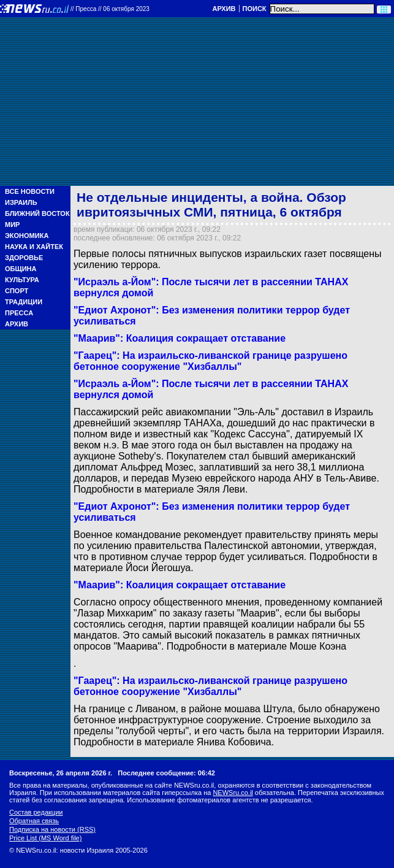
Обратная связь (34, 821)
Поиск (255, 9)
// (110, 9)
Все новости (30, 191)
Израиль (21, 202)
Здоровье (24, 258)
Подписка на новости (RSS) (52, 829)
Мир (12, 225)
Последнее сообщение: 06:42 (166, 773)
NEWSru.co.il (233, 793)
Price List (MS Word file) (45, 838)
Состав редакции (36, 812)
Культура (22, 280)
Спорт (17, 291)
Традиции (24, 302)
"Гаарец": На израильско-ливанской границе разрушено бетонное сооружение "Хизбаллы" (210, 686)
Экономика (27, 236)
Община (21, 269)
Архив (224, 9)
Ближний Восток (37, 213)
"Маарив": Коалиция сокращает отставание (180, 585)
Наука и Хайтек (34, 247)
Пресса (19, 313)
